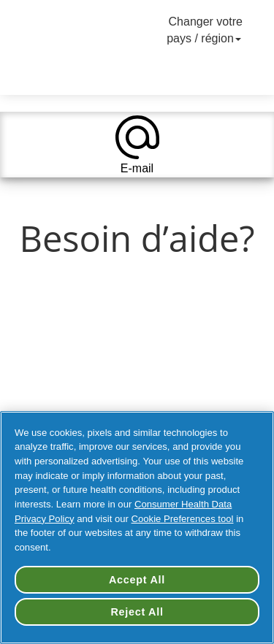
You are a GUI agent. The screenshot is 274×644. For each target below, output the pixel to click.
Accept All (137, 580)
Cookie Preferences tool (183, 519)
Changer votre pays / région (205, 30)
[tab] (137, 145)
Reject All (137, 612)
